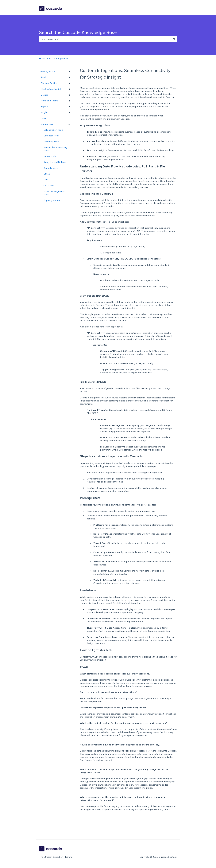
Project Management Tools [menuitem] (54, 193)
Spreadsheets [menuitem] (51, 168)
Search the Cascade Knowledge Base (78, 32)
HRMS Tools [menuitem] (50, 156)
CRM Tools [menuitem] (49, 186)
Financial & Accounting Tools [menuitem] (55, 149)
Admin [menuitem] (44, 77)
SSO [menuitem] (46, 180)
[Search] (174, 39)
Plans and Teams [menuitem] (49, 101)
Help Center (45, 58)
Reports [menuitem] (44, 106)
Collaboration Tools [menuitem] (53, 130)
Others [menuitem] (47, 174)
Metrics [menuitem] (44, 95)
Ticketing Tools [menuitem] (51, 142)
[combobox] (105, 39)
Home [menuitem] (44, 118)
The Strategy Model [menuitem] (51, 89)
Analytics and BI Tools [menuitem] (55, 162)
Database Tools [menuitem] (52, 136)
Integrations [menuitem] (47, 124)
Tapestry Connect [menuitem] (53, 200)
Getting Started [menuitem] (48, 71)
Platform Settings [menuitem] (49, 83)
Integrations (62, 58)
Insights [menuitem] (45, 112)
